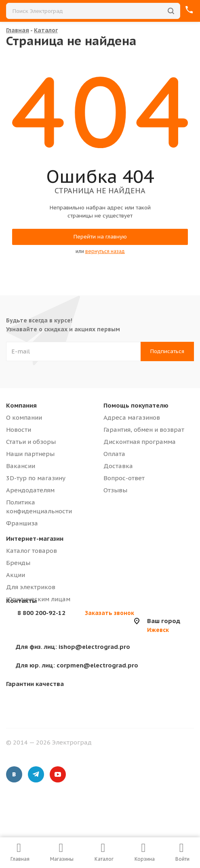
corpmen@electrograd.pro (77, 665)
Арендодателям (30, 490)
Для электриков (31, 587)
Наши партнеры (30, 454)
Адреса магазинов (132, 417)
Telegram (36, 774)
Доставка (118, 466)
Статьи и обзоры (31, 442)
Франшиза (22, 523)
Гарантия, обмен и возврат (144, 430)
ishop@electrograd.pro (73, 647)
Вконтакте (14, 774)
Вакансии (21, 466)
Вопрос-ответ (124, 478)
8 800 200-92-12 (41, 613)
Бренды (18, 563)
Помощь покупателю (136, 405)
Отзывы (115, 490)
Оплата (114, 454)
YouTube (58, 774)
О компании (24, 417)
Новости (19, 430)
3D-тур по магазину (36, 478)
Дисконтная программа (140, 442)
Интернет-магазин (35, 539)
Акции (16, 575)
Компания (21, 405)
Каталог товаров (32, 551)
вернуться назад (105, 251)
